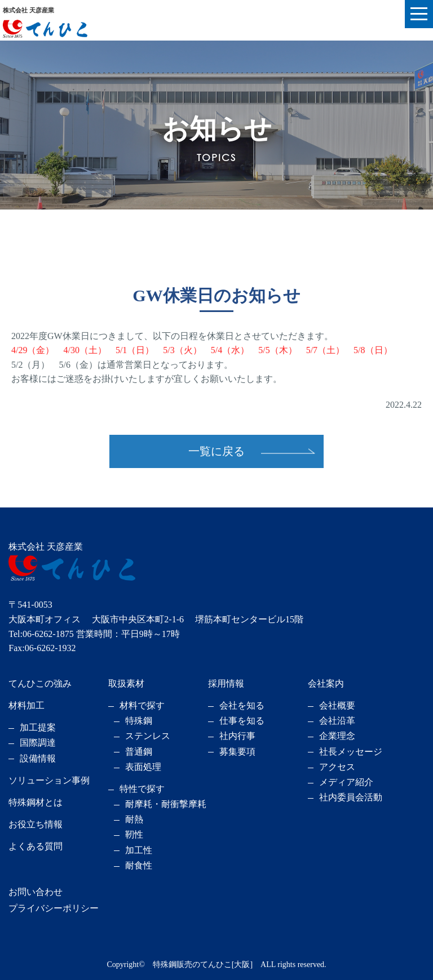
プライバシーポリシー (54, 908)
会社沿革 (337, 721)
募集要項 (237, 752)
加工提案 (38, 727)
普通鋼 (139, 752)
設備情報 (38, 758)
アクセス (337, 767)
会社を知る (242, 705)
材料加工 (26, 705)
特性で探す (142, 789)
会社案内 (326, 683)
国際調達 (38, 743)
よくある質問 (36, 846)
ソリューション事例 (49, 780)
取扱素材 (126, 683)
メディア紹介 (346, 782)
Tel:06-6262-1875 (41, 634)
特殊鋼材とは (36, 802)
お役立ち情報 (36, 824)
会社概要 (337, 705)
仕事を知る (242, 721)
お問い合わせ (36, 892)
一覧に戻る (216, 451)
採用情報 (226, 683)
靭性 (134, 834)
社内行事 (237, 736)
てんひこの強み (40, 683)
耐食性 (139, 865)
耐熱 (134, 819)
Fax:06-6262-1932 (42, 648)
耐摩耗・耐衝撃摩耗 (166, 804)
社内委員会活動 (351, 797)
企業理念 (337, 736)
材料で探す (142, 705)
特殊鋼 (139, 721)
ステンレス (148, 736)
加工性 (139, 850)
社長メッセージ (351, 752)
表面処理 (143, 767)
